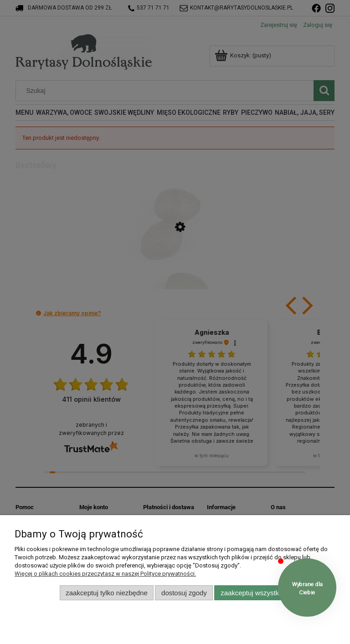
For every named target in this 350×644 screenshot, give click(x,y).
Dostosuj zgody (184, 593)
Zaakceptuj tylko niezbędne (106, 593)
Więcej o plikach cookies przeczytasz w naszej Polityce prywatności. (105, 574)
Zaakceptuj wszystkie (252, 593)
